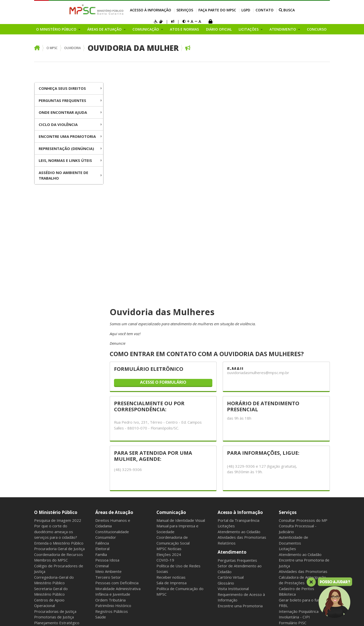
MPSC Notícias (169, 397)
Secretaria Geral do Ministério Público (51, 440)
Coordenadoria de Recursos (59, 403)
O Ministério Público (56, 361)
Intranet (65, 616)
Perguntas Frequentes (62, 100)
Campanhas (44, 511)
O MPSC (52, 48)
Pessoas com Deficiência (117, 431)
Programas (44, 579)
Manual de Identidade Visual (181, 369)
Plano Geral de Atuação (54, 556)
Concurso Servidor (295, 511)
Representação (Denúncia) (66, 148)
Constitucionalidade (112, 380)
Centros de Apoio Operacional (49, 451)
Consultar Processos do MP (303, 369)
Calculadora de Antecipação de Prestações (302, 429)
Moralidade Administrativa (118, 437)
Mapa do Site (45, 616)
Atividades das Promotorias (242, 386)
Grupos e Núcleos (50, 562)
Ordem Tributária (110, 448)
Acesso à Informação (151, 10)
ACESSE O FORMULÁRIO (163, 231)
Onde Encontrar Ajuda (63, 112)
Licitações (226, 374)
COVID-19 (165, 408)
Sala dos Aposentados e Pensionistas (122, 616)
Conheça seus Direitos (62, 88)
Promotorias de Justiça (54, 465)
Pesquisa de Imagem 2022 (58, 369)
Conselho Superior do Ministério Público (53, 520)
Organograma (46, 483)
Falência (102, 392)
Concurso (317, 29)
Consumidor (106, 386)
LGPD (246, 10)
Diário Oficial (219, 29)
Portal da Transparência (238, 369)
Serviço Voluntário (294, 517)
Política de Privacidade (303, 549)
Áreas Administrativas (53, 539)
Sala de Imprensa (172, 431)
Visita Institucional (233, 437)
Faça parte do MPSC (217, 10)
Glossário (226, 431)
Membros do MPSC (51, 408)
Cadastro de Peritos (297, 437)
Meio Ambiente (108, 420)
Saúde (101, 465)
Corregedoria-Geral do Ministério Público (54, 429)
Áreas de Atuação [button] (105, 29)
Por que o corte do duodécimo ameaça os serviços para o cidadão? (56, 380)
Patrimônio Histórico (113, 454)
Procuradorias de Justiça (55, 460)
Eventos (41, 568)
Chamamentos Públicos (54, 574)
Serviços (185, 10)
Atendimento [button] (283, 29)
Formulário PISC (293, 471)
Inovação (42, 505)
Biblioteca (287, 443)
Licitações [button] (249, 29)
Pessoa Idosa (107, 408)
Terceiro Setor (108, 426)
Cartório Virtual (231, 426)
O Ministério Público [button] (57, 29)
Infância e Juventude (113, 443)
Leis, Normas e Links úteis (65, 160)
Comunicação (171, 361)
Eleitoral (102, 397)
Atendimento (232, 401)
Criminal (102, 414)
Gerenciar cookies (169, 616)
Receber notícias (171, 426)
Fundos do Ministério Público (59, 488)
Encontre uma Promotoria (67, 136)
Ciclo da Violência (58, 124)
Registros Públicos (112, 460)
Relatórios (227, 392)
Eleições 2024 (169, 403)
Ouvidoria (73, 48)
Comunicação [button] (146, 29)
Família (101, 403)
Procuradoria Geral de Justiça (59, 397)
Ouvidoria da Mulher (133, 48)
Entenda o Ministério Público (59, 392)
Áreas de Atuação (114, 361)
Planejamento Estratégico (57, 471)
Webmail (81, 616)
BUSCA (287, 10)
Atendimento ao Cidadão (239, 380)
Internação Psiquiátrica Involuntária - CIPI (299, 463)
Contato (265, 10)
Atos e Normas (184, 29)
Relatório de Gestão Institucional (52, 531)
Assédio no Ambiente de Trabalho (63, 175)
